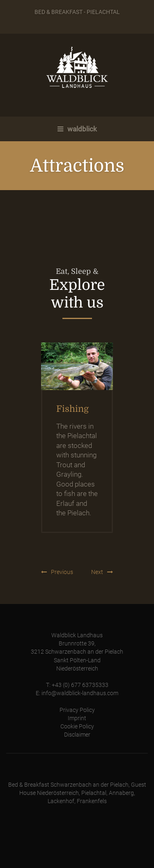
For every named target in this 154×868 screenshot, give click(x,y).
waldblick (77, 129)
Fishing (72, 409)
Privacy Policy (77, 710)
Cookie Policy (77, 727)
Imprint (77, 718)
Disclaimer (77, 735)
